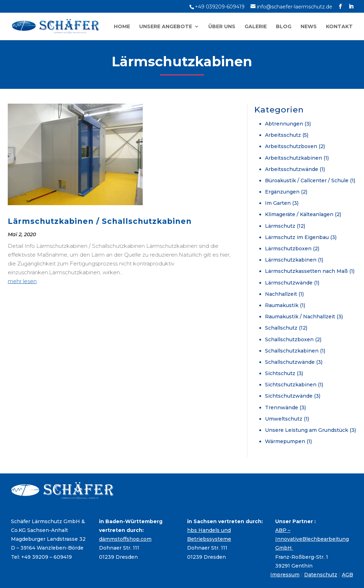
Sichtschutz (280, 373)
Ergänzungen (282, 192)
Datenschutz (321, 575)
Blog (284, 27)
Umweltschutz (284, 419)
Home (122, 27)
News (309, 27)
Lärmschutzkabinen (291, 260)
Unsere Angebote (166, 27)
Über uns (222, 27)
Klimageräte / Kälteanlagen (299, 214)
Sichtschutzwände (289, 396)
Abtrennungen (284, 124)
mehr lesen (22, 281)
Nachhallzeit (281, 294)
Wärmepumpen (285, 441)
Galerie (256, 27)
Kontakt (339, 27)
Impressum (285, 575)
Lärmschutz (280, 226)
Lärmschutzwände (289, 283)
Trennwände (282, 408)
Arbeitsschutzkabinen (294, 158)
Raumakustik (282, 305)
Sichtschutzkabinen (291, 385)
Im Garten (278, 203)
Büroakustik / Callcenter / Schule (307, 180)
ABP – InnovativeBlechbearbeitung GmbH (312, 539)
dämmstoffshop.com (125, 539)
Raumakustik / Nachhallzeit (300, 317)
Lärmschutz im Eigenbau (297, 237)
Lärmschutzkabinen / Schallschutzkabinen (100, 221)
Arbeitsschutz (283, 135)
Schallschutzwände (290, 362)
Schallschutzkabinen (292, 351)
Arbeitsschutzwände (292, 169)
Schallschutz (281, 328)
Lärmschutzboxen (288, 249)
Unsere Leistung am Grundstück (307, 430)
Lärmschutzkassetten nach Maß (306, 271)
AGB (347, 575)
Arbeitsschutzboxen (291, 146)
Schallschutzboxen (289, 339)
